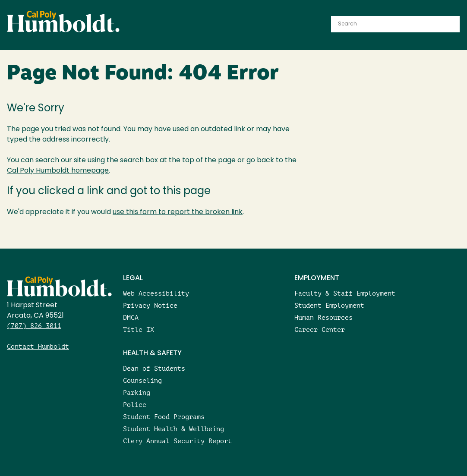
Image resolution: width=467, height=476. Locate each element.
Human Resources (323, 317)
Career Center (320, 329)
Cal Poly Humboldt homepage (58, 171)
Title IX (139, 329)
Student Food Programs (164, 417)
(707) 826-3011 (34, 326)
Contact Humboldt (38, 346)
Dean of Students (154, 368)
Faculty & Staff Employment (345, 293)
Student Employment (329, 305)
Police (135, 405)
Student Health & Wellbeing (174, 429)
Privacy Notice (150, 305)
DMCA (131, 317)
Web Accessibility (156, 293)
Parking (137, 392)
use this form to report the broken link (178, 212)
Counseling (142, 380)
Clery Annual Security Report (177, 441)
